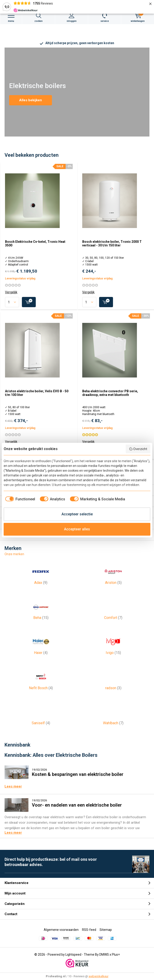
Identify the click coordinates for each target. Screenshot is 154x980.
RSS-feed (89, 930)
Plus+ (116, 955)
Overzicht (138, 449)
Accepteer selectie (77, 514)
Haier (41, 644)
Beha (41, 609)
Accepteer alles (77, 529)
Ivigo (113, 644)
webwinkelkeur (99, 976)
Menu (11, 17)
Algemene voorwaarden (61, 930)
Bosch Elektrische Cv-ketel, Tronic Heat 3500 (35, 243)
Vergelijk (11, 292)
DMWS (104, 955)
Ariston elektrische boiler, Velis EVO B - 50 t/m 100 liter (37, 393)
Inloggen (72, 17)
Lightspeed (73, 955)
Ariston (113, 574)
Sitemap (106, 930)
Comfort (113, 609)
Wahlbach (113, 714)
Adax (41, 574)
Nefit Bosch (41, 679)
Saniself (41, 714)
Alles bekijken (31, 100)
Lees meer (13, 786)
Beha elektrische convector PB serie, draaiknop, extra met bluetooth (110, 393)
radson (113, 679)
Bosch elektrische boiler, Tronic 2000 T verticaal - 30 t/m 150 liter (112, 243)
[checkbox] (19, 499)
